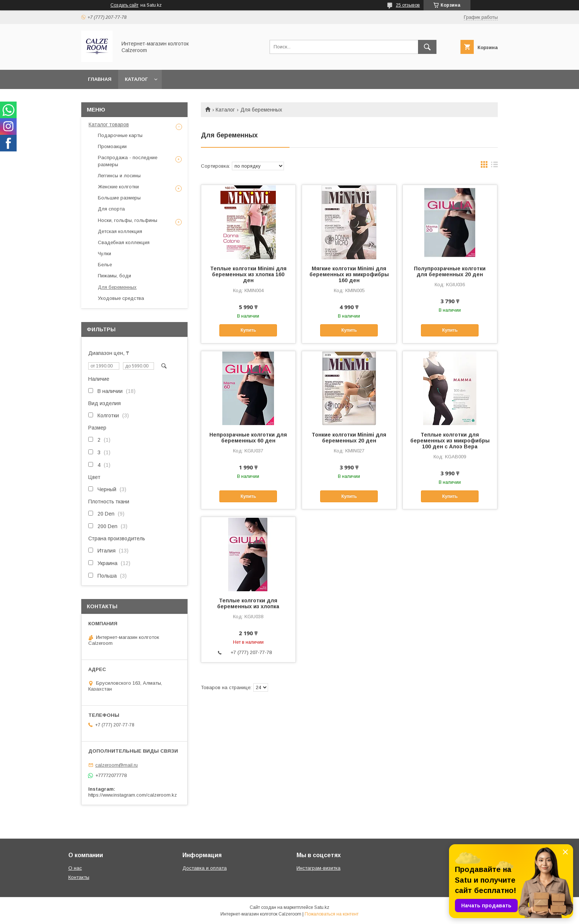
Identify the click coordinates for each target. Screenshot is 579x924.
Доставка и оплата (205, 868)
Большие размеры (119, 198)
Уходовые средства (121, 298)
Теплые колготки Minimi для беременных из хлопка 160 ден (248, 274)
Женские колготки (118, 187)
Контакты (79, 877)
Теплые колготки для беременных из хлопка (248, 603)
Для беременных (117, 287)
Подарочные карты (120, 135)
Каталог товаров (109, 124)
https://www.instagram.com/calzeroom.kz (133, 795)
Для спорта (111, 209)
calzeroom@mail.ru (117, 765)
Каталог (136, 79)
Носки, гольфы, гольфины (128, 220)
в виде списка (494, 166)
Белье (105, 265)
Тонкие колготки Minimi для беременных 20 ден (349, 438)
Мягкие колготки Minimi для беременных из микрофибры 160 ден (349, 274)
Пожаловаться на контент (332, 914)
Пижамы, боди (114, 276)
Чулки (105, 254)
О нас (75, 868)
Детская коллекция (120, 231)
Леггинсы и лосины (119, 176)
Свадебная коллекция (124, 242)
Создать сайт (124, 5)
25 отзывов (408, 5)
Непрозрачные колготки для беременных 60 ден (248, 438)
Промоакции (112, 146)
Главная (100, 79)
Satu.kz (322, 907)
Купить (248, 330)
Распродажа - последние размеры (128, 161)
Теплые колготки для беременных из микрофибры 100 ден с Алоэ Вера (450, 441)
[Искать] (427, 47)
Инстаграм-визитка (318, 868)
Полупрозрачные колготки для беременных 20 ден (450, 271)
